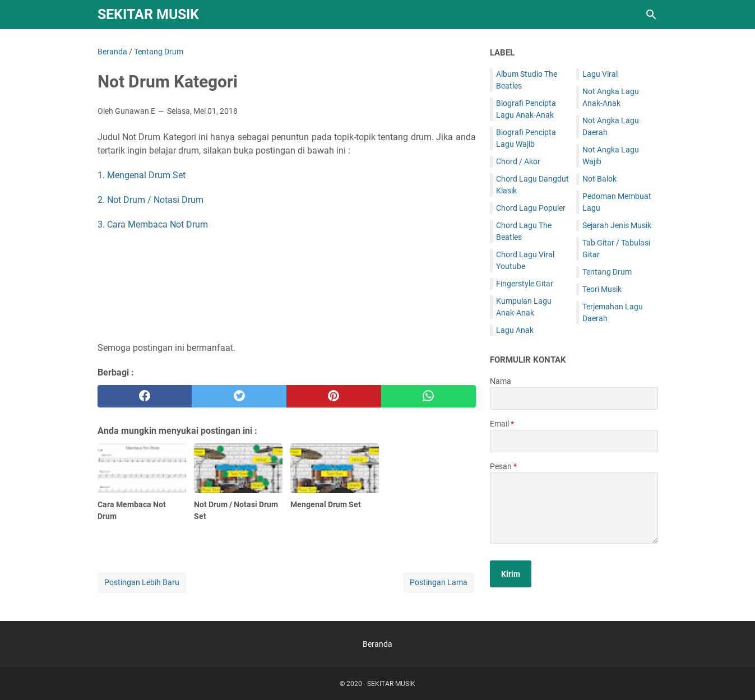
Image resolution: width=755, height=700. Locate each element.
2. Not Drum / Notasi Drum (150, 200)
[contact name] (574, 398)
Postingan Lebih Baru (142, 582)
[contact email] (574, 441)
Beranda (377, 644)
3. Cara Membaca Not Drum (153, 224)
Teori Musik (602, 289)
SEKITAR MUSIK (148, 14)
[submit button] (511, 574)
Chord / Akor (518, 161)
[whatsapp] (429, 396)
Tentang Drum (607, 272)
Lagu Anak (515, 330)
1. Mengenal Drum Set (142, 175)
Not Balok (599, 179)
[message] (574, 508)
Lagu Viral (600, 74)
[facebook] (145, 396)
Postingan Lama (439, 582)
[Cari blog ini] (651, 15)
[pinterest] (334, 396)
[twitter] (239, 396)
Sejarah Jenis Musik (617, 225)
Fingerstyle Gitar (525, 284)
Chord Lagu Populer (531, 208)
